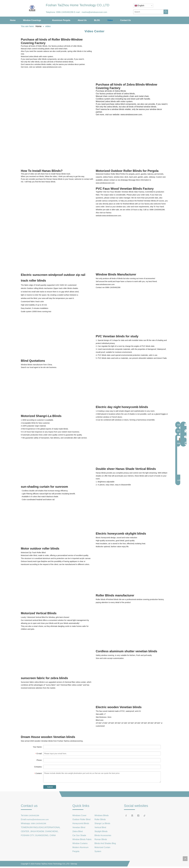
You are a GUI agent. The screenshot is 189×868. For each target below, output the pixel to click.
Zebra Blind (78, 831)
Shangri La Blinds (102, 823)
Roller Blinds (100, 819)
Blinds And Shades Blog (105, 843)
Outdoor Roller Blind (81, 819)
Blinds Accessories (103, 835)
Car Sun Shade (79, 835)
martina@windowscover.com (94, 12)
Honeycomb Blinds (81, 823)
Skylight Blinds (101, 831)
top (185, 859)
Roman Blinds (101, 839)
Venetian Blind (79, 827)
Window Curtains (80, 843)
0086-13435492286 (65, 12)
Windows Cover (79, 815)
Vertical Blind (100, 827)
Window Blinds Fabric (82, 839)
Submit (50, 787)
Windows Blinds (102, 815)
